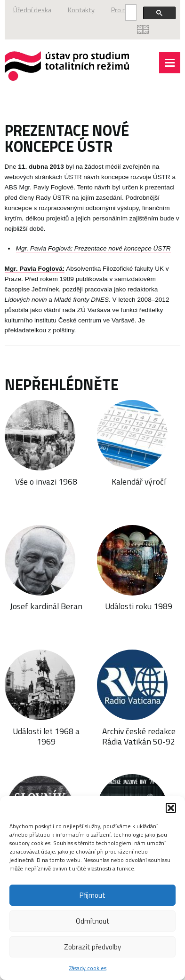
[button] (171, 808)
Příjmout (92, 895)
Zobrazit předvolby (92, 947)
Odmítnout (93, 921)
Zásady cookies (88, 968)
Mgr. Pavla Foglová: (35, 269)
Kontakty (81, 10)
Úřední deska (32, 10)
